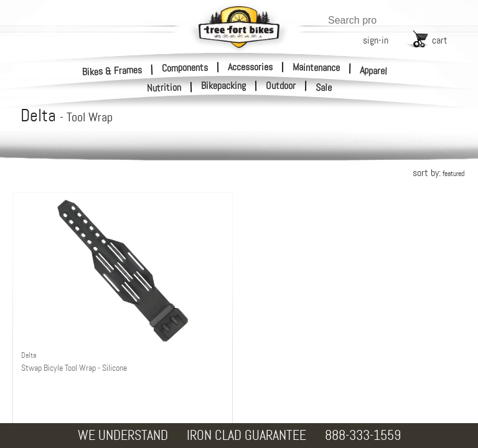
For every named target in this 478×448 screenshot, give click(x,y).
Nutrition (164, 87)
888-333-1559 (363, 435)
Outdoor (281, 86)
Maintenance (316, 67)
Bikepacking (223, 86)
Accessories (250, 67)
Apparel (374, 71)
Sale (324, 88)
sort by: (438, 173)
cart (440, 40)
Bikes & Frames (112, 71)
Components (185, 67)
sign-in (376, 40)
